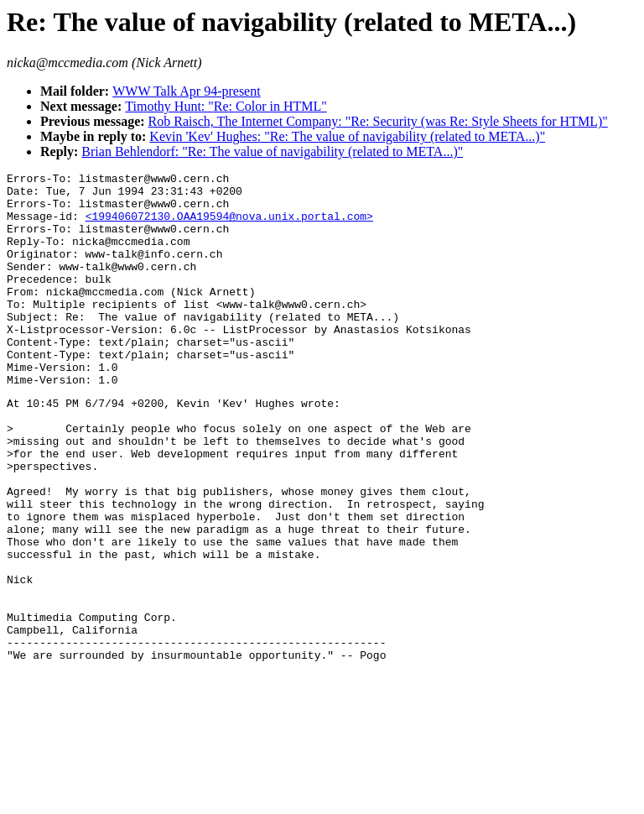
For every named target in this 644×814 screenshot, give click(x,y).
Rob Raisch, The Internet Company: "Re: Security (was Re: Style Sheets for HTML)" (378, 121)
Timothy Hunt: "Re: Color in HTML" (226, 106)
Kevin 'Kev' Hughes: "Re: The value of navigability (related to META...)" (347, 136)
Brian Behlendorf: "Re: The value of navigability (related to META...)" (272, 151)
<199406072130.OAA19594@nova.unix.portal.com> (229, 226)
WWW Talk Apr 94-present (186, 91)
